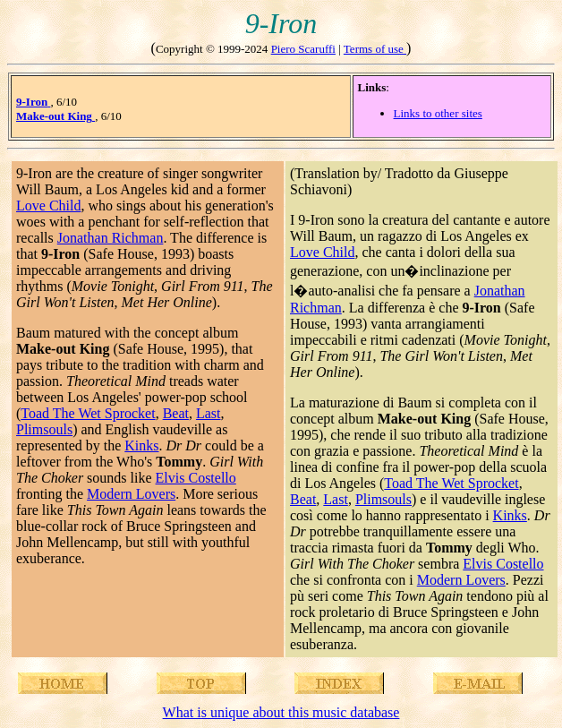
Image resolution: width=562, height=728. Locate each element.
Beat (176, 413)
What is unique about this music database (281, 712)
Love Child (48, 206)
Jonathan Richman (111, 238)
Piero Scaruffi (303, 49)
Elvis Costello (196, 478)
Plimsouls (44, 429)
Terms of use (375, 49)
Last (209, 413)
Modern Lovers (131, 494)
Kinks (141, 445)
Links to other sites (438, 113)
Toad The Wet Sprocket (88, 413)
